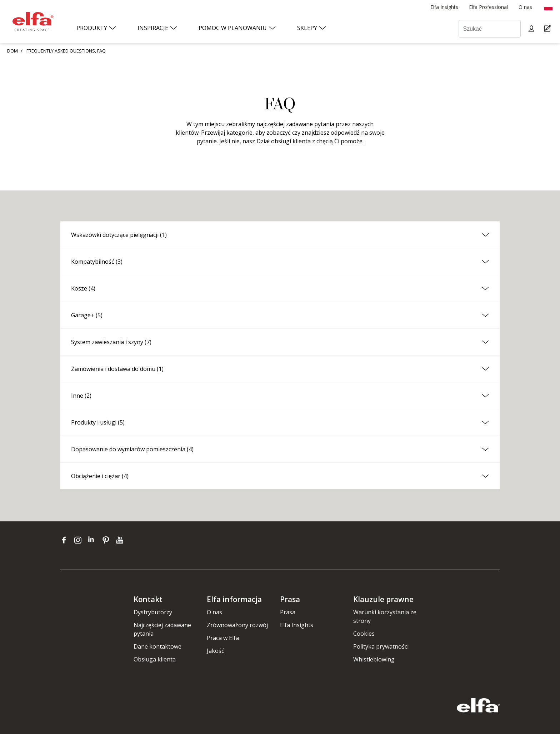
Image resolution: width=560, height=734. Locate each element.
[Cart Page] (548, 29)
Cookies (364, 634)
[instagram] (79, 540)
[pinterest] (107, 540)
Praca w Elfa (223, 638)
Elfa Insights (297, 625)
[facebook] (66, 540)
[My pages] (532, 29)
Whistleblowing (374, 659)
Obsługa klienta (155, 659)
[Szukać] (490, 29)
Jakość (216, 651)
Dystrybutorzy (153, 612)
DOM (12, 51)
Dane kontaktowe (157, 646)
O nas (214, 612)
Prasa (288, 612)
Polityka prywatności (381, 646)
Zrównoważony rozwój (237, 625)
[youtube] (121, 540)
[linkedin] (93, 540)
